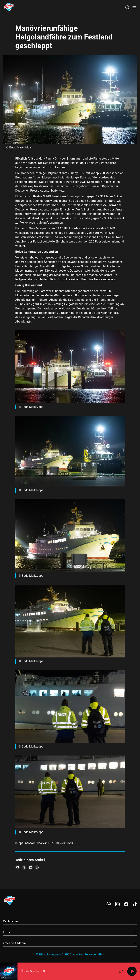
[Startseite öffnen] (9, 7)
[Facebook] (126, 904)
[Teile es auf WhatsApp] (37, 867)
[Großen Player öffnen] (121, 971)
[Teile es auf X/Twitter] (24, 867)
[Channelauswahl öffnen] (127, 7)
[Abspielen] (132, 971)
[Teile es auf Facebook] (17, 867)
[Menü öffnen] (134, 7)
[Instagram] (117, 904)
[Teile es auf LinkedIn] (31, 867)
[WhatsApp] (109, 904)
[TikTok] (135, 904)
